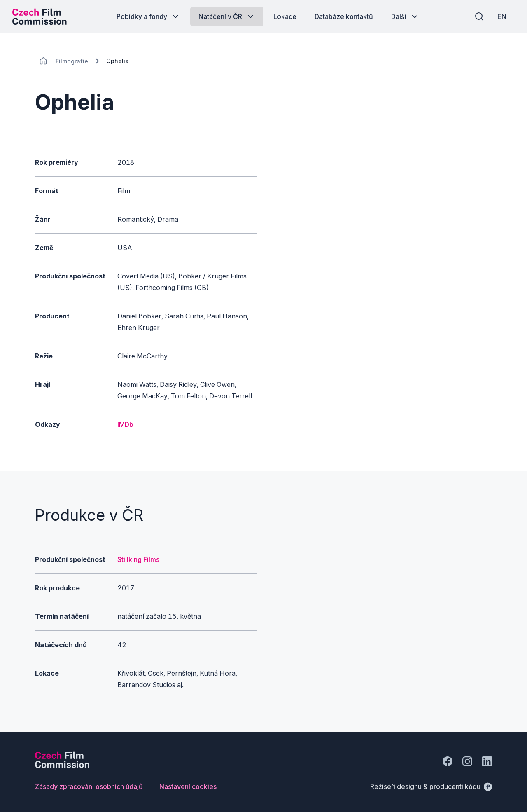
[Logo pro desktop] (40, 16)
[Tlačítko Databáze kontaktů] (344, 16)
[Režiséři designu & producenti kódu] (431, 786)
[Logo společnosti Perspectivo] (62, 765)
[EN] (502, 16)
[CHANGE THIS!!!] (43, 61)
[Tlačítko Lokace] (285, 16)
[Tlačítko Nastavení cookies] (188, 786)
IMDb (125, 424)
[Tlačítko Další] (405, 16)
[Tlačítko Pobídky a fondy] (148, 16)
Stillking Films (138, 559)
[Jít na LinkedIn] (487, 761)
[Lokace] (72, 61)
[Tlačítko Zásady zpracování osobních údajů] (89, 786)
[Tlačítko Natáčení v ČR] (227, 16)
